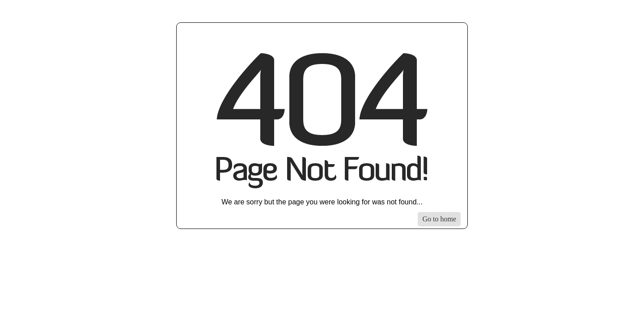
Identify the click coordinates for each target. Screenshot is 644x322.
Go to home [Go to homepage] (439, 219)
